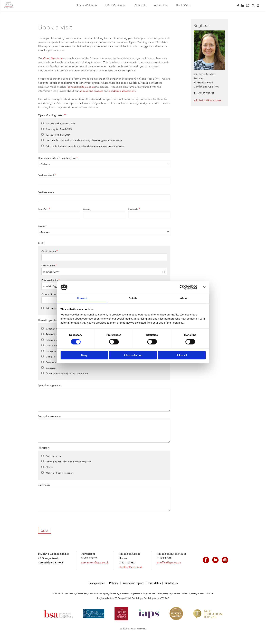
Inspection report (133, 583)
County (87, 209)
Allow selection (133, 355)
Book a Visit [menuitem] (183, 5)
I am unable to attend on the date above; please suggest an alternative (84, 140)
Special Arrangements (50, 385)
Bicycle (49, 467)
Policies (114, 583)
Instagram (51, 368)
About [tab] (184, 298)
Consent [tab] (82, 298)
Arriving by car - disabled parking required (68, 462)
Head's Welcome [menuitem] (86, 5)
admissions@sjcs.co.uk (81, 87)
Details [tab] (133, 298)
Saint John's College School (12, 6)
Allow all (182, 355)
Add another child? (56, 308)
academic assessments (123, 91)
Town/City (43, 209)
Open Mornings (53, 58)
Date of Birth (48, 266)
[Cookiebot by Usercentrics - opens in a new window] (182, 287)
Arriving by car (53, 456)
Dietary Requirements (50, 416)
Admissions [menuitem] (161, 5)
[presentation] (64, 520)
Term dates (154, 583)
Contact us (171, 583)
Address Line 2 (46, 192)
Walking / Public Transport (60, 473)
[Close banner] (204, 287)
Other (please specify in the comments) (67, 373)
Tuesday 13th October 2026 (60, 124)
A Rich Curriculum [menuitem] (116, 5)
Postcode (133, 209)
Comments (44, 485)
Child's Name (49, 251)
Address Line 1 (46, 175)
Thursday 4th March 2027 (59, 129)
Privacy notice (97, 583)
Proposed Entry (50, 280)
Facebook (51, 362)
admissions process (91, 91)
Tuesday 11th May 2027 (58, 135)
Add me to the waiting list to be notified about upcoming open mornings (85, 146)
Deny (84, 355)
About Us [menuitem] (140, 5)
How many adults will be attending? (57, 158)
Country (42, 226)
